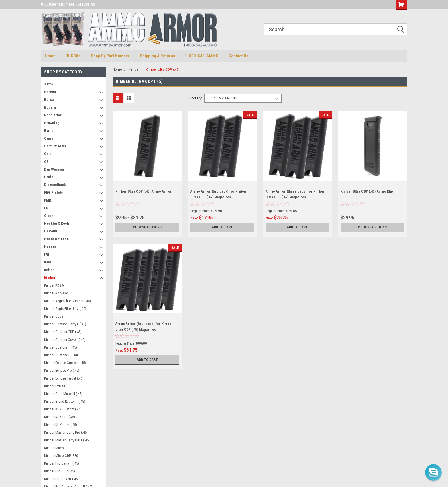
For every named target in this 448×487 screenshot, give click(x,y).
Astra (48, 84)
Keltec (49, 270)
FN (46, 208)
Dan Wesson (54, 169)
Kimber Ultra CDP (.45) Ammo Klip (367, 191)
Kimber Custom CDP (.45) (63, 332)
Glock (49, 216)
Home (50, 56)
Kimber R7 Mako (56, 293)
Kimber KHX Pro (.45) (60, 417)
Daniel (49, 177)
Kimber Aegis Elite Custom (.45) (67, 301)
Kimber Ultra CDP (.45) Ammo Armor (144, 191)
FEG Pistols (54, 192)
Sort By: (196, 98)
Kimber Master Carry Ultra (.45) (67, 440)
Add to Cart (222, 227)
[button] (433, 472)
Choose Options (147, 227)
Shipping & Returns (157, 56)
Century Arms (55, 146)
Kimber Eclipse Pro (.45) (62, 370)
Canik (49, 138)
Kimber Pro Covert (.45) (61, 479)
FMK (48, 200)
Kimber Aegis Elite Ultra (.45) (65, 309)
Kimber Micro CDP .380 (61, 456)
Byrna (49, 131)
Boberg (50, 107)
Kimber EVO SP (55, 386)
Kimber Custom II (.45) (61, 347)
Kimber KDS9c (54, 285)
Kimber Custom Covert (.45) (65, 340)
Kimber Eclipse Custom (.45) (65, 363)
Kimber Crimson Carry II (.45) (65, 324)
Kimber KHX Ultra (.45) (61, 425)
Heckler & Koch (57, 223)
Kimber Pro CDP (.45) (60, 471)
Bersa (49, 100)
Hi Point (51, 231)
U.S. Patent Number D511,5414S (68, 4)
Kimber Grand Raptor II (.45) (65, 401)
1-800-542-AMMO (202, 56)
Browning (52, 123)
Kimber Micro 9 (55, 448)
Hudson (50, 247)
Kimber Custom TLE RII (61, 355)
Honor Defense (56, 239)
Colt (47, 154)
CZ (46, 162)
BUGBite (73, 56)
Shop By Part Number (110, 56)
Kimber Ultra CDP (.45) (163, 70)
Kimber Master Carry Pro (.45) (66, 432)
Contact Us (238, 56)
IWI (47, 254)
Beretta (50, 92)
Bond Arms (53, 115)
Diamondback (55, 185)
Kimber (50, 278)
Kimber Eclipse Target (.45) (64, 378)
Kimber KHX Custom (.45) (63, 409)
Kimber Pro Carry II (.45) (62, 463)
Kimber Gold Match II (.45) (63, 394)
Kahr (48, 262)
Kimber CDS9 (54, 316)
